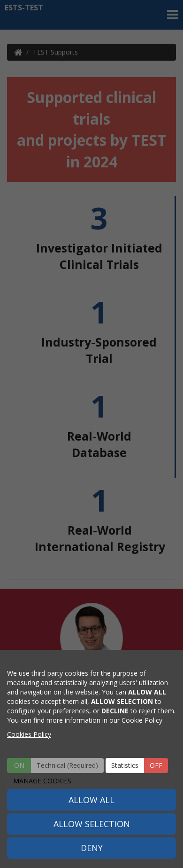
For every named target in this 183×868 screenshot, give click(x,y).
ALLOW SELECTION (92, 824)
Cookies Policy (29, 734)
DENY (92, 848)
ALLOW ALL (91, 800)
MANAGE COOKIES (42, 781)
